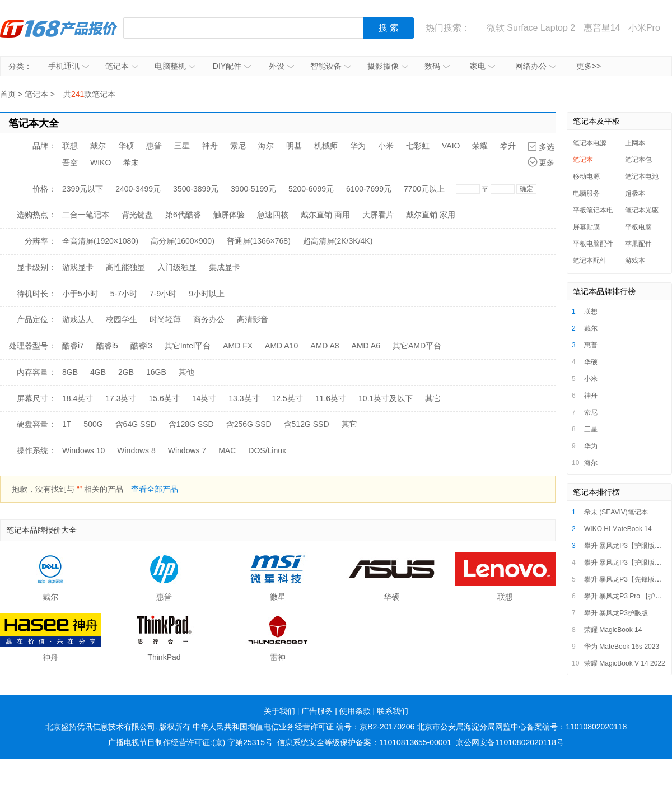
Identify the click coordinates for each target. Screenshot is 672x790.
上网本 (635, 143)
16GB (156, 372)
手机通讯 (69, 66)
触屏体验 (229, 215)
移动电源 (586, 176)
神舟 (210, 146)
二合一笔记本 (86, 215)
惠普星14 (602, 28)
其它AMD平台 (417, 346)
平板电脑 (638, 227)
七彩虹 (418, 146)
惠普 (154, 146)
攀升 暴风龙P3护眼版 (616, 613)
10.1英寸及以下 (386, 398)
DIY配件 (232, 66)
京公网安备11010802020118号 (510, 742)
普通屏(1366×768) (259, 241)
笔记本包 (638, 160)
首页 (8, 94)
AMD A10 (281, 346)
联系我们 (393, 711)
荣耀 (480, 146)
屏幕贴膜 (586, 227)
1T (67, 424)
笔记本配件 (590, 261)
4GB (98, 372)
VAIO (451, 146)
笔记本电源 (590, 143)
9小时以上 (207, 294)
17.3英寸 (121, 398)
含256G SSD (249, 424)
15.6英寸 (164, 398)
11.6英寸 (331, 398)
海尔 (266, 146)
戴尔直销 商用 (325, 215)
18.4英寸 (78, 398)
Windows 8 (136, 450)
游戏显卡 (78, 267)
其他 (186, 372)
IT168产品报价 (59, 28)
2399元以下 (83, 189)
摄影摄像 (388, 66)
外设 (281, 66)
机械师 (326, 146)
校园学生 (122, 319)
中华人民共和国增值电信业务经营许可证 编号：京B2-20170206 (304, 727)
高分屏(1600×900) (183, 241)
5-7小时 (124, 294)
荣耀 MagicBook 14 (613, 630)
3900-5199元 (253, 189)
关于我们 (279, 711)
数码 (437, 66)
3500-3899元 (196, 189)
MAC (227, 450)
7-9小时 (163, 294)
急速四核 (273, 215)
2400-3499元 (138, 189)
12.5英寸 (288, 398)
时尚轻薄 (165, 319)
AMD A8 (325, 346)
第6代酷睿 (183, 215)
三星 (182, 146)
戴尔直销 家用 (431, 215)
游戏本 (635, 261)
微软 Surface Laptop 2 (531, 28)
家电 (482, 66)
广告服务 (317, 711)
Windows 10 (83, 450)
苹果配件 (638, 244)
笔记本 (122, 66)
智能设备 (331, 66)
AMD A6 (366, 346)
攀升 (508, 146)
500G (93, 424)
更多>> (589, 66)
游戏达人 (78, 319)
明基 (294, 146)
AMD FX (238, 346)
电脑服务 (586, 193)
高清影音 (253, 319)
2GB (126, 372)
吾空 (70, 162)
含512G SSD (307, 424)
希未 (131, 162)
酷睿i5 (107, 346)
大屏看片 (378, 215)
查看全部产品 (155, 489)
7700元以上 (424, 189)
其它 (433, 398)
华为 (358, 146)
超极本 (635, 193)
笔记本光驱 (642, 210)
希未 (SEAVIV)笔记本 (616, 512)
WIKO (101, 162)
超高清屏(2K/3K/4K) (338, 241)
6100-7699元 (369, 189)
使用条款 (355, 711)
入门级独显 (177, 267)
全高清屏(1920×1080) (100, 241)
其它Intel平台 (188, 346)
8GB (70, 372)
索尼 (238, 146)
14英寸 (204, 398)
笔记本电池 (642, 176)
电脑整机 (175, 66)
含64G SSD (136, 424)
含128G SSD (191, 424)
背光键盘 (137, 215)
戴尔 (98, 146)
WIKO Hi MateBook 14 (618, 529)
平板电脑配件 (593, 244)
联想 (70, 146)
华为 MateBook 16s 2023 (622, 647)
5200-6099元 (311, 189)
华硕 (126, 146)
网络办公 (536, 66)
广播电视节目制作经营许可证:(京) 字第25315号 (190, 742)
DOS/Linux (267, 450)
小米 (386, 146)
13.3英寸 (244, 398)
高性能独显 (125, 267)
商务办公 (209, 319)
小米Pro (644, 28)
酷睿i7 (73, 346)
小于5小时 (80, 294)
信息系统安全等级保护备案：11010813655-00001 (364, 742)
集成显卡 (225, 267)
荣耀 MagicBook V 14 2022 (625, 663)
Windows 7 (187, 450)
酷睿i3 (141, 346)
